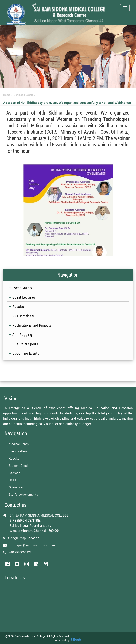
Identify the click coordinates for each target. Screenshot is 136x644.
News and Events (23, 95)
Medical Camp (19, 444)
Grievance (16, 487)
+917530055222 (20, 552)
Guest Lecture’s (24, 297)
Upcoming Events (26, 353)
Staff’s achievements (23, 494)
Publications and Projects (32, 325)
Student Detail (18, 466)
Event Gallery (22, 288)
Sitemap (14, 473)
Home (7, 95)
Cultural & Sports (25, 344)
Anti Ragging (22, 335)
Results (18, 306)
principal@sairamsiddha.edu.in (32, 545)
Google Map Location (24, 538)
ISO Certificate (23, 316)
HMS (12, 480)
